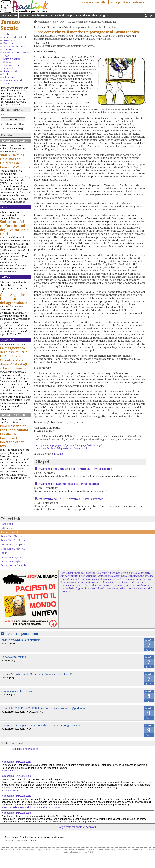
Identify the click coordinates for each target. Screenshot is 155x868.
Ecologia (60, 15)
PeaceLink (11, 519)
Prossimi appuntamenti (21, 634)
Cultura (13, 15)
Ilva (54, 22)
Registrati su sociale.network (77, 827)
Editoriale (7, 528)
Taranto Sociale (10, 25)
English (105, 15)
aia (61, 454)
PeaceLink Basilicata (13, 540)
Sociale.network (13, 80)
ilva (56, 454)
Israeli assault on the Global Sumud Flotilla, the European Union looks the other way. (14, 436)
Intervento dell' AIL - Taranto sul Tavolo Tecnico (71, 499)
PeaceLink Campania (13, 544)
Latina (5, 277)
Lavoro (8, 49)
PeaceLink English (14, 141)
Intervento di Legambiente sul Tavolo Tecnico (68, 484)
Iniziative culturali (14, 46)
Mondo (24, 15)
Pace (4, 15)
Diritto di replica (147, 849)
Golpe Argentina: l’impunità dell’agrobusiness (13, 299)
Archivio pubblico (12, 124)
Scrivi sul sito (11, 71)
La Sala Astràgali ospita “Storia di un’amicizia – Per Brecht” (37, 674)
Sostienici (138, 2)
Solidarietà (10, 62)
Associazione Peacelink (26, 749)
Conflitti (8, 207)
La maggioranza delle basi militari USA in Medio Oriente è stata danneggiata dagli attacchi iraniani (14, 358)
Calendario (83, 15)
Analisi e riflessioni (15, 37)
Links (7, 74)
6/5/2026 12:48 (24, 813)
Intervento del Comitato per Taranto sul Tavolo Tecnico (75, 469)
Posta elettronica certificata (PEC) (78, 852)
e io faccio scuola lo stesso (17, 691)
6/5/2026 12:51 (24, 796)
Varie (6, 84)
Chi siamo (87, 2)
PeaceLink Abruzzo (12, 536)
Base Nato (9, 43)
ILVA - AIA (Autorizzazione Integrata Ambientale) (87, 22)
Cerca (126, 2)
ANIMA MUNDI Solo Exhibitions (21, 640)
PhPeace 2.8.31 (83, 849)
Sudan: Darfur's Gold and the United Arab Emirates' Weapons (15, 161)
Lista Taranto (14, 110)
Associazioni (11, 40)
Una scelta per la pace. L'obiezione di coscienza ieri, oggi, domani (41, 725)
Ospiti (71, 15)
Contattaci (101, 2)
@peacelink (8, 762)
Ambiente (9, 34)
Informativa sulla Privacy (104, 849)
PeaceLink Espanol (12, 557)
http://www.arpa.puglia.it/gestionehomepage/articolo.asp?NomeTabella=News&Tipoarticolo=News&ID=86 (69, 447)
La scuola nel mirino (14, 657)
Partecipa (115, 2)
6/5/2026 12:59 (24, 762)
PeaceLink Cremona (13, 549)
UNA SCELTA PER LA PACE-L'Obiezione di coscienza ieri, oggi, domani (44, 708)
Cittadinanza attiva (41, 15)
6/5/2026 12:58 (24, 776)
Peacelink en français (13, 565)
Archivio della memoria (12, 66)
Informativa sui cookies (127, 849)
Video (95, 15)
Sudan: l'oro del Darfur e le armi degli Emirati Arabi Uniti (15, 228)
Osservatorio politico (16, 52)
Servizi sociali (12, 59)
